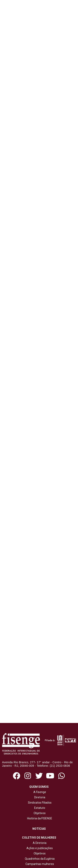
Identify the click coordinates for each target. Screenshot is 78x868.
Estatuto (39, 730)
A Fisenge (39, 714)
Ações (39, 802)
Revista (40, 821)
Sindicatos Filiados (39, 725)
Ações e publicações (39, 770)
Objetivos (39, 735)
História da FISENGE (39, 741)
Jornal (40, 815)
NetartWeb (55, 862)
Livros (40, 831)
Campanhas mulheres (39, 786)
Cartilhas (40, 826)
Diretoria (39, 720)
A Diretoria (39, 765)
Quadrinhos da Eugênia (39, 781)
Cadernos (40, 836)
